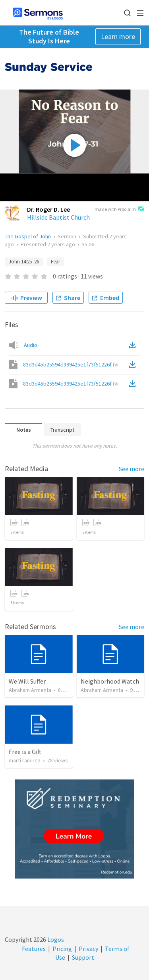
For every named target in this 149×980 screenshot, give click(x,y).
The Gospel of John (28, 236)
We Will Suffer (27, 681)
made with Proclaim (119, 210)
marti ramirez (25, 760)
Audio (31, 345)
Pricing (62, 949)
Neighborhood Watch (110, 681)
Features (34, 949)
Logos (55, 939)
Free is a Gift (25, 752)
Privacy (88, 949)
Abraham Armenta (30, 690)
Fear (55, 262)
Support (83, 957)
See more (132, 469)
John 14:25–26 (24, 262)
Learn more (118, 36)
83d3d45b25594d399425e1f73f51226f (75, 364)
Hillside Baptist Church (58, 217)
